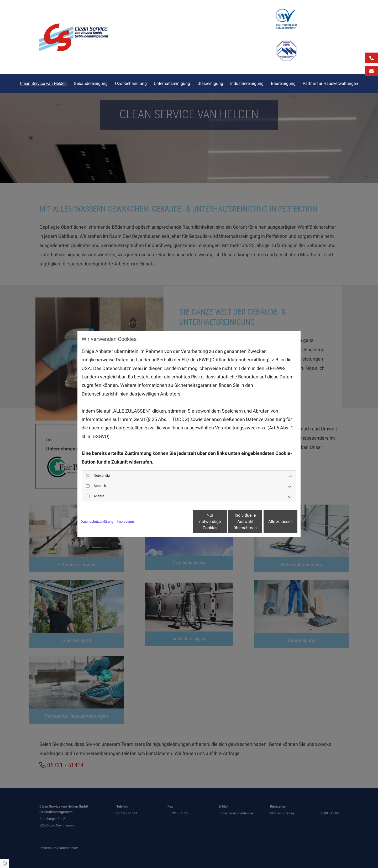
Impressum (125, 522)
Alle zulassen (273, 522)
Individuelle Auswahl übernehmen (223, 522)
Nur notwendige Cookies (173, 522)
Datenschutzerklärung (97, 522)
